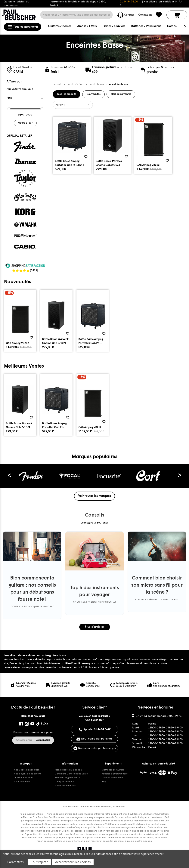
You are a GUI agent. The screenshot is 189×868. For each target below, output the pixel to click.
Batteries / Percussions (146, 26)
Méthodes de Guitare (113, 770)
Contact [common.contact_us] (126, 15)
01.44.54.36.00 (129, 2)
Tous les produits (67, 94)
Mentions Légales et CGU (68, 778)
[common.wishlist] (159, 15)
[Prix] (25, 99)
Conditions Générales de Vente (71, 774)
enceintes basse (18, 667)
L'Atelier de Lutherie (112, 778)
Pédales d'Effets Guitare (115, 774)
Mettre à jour (25, 123)
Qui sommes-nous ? (24, 778)
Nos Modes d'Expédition (27, 770)
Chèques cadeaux (65, 782)
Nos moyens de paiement (27, 774)
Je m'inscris (43, 740)
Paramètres (15, 862)
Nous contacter (22, 782)
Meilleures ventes (121, 94)
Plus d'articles (95, 627)
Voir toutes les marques (94, 496)
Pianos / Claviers (114, 26)
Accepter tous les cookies (73, 862)
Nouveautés (93, 94)
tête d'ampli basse (76, 664)
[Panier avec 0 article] (177, 15)
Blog (104, 782)
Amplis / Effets (87, 26)
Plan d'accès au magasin (68, 770)
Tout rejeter (40, 862)
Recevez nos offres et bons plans (33, 733)
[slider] (9, 109)
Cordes (172, 26)
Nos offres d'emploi (65, 786)
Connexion (145, 15)
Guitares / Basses (60, 26)
